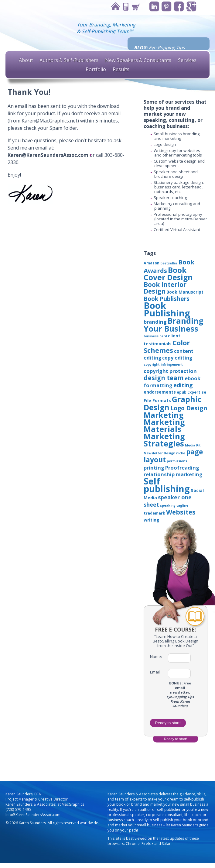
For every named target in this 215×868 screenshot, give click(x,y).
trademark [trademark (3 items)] (154, 513)
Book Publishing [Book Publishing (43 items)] (167, 309)
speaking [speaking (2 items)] (168, 505)
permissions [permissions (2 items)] (177, 461)
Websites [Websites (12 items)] (181, 512)
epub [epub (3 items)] (182, 392)
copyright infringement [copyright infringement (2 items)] (163, 364)
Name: (156, 657)
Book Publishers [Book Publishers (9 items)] (167, 299)
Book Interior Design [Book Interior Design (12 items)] (165, 288)
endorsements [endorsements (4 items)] (160, 392)
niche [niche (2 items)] (181, 453)
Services (187, 60)
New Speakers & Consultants (138, 60)
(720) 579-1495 (18, 809)
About (26, 60)
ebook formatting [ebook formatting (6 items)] (172, 382)
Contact (125, 7)
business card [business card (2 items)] (155, 336)
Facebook (179, 7)
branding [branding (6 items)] (155, 322)
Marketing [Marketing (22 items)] (164, 415)
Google (191, 7)
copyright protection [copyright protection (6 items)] (170, 371)
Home (115, 7)
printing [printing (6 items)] (154, 468)
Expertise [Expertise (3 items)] (197, 392)
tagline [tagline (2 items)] (182, 505)
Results (121, 69)
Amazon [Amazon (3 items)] (152, 263)
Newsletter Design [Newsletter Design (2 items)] (159, 453)
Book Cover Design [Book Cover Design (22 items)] (168, 274)
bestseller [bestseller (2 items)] (169, 263)
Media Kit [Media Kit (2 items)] (193, 445)
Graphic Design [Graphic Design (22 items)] (173, 403)
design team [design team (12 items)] (164, 378)
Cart (135, 7)
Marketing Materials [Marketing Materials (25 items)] (164, 425)
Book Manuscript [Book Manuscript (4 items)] (185, 292)
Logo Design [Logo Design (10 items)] (189, 408)
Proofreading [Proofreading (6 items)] (182, 468)
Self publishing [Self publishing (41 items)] (167, 485)
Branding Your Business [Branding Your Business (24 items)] (174, 325)
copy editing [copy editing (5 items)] (177, 358)
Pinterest (167, 7)
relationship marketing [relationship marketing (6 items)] (173, 474)
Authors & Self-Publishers (69, 60)
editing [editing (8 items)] (183, 385)
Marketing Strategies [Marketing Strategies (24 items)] (164, 440)
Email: (155, 672)
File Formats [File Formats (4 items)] (157, 400)
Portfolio (96, 69)
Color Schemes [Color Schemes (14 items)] (167, 346)
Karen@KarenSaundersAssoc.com (48, 155)
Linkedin (154, 7)
